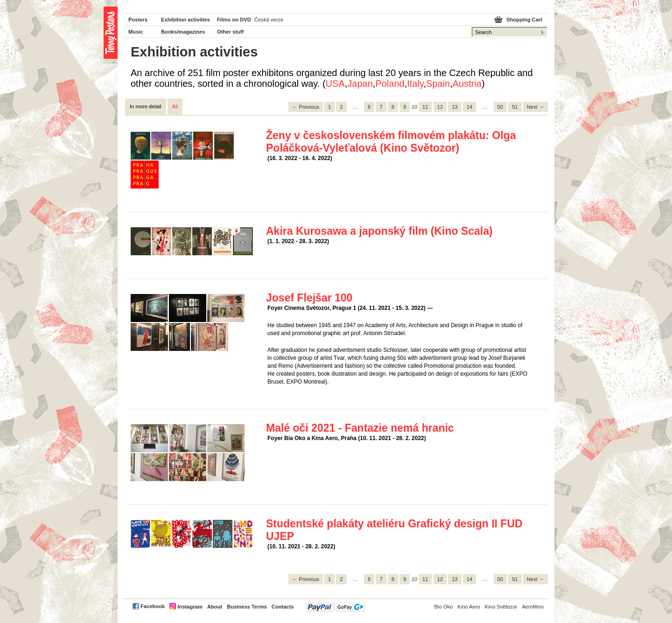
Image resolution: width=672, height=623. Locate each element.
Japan (360, 84)
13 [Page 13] (455, 107)
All (175, 106)
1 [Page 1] (329, 107)
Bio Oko (443, 607)
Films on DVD (234, 20)
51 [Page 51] (515, 107)
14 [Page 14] (469, 107)
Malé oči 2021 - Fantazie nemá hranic (360, 428)
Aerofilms (533, 607)
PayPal (335, 607)
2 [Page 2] (341, 107)
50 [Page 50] (500, 107)
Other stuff (230, 32)
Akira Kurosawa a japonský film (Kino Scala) (379, 231)
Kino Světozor (501, 607)
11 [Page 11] (425, 107)
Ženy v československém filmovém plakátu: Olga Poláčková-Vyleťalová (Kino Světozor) (391, 142)
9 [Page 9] (405, 107)
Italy (415, 84)
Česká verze (269, 20)
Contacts (283, 607)
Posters (138, 20)
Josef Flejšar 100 (309, 298)
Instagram (190, 607)
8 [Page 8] (393, 107)
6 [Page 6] (369, 107)
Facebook (153, 606)
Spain (438, 84)
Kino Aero (469, 607)
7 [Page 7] (381, 107)
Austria (467, 84)
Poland (390, 84)
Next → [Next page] (535, 107)
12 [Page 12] (440, 107)
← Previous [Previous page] (306, 107)
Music (136, 32)
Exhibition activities (185, 20)
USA (335, 84)
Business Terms (247, 607)
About (215, 607)
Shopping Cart (524, 20)
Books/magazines (183, 32)
